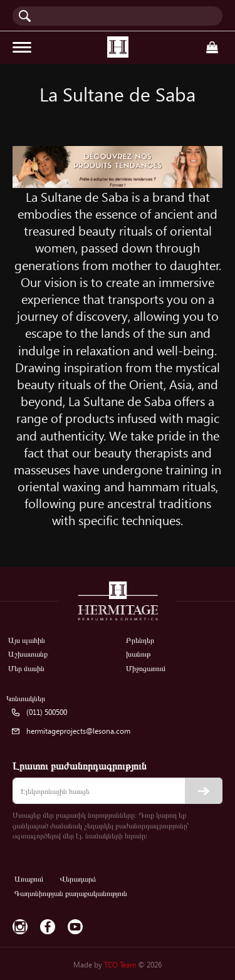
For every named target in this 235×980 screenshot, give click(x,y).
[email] (118, 791)
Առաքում (29, 879)
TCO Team (120, 965)
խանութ (138, 654)
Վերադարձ (78, 879)
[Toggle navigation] (22, 47)
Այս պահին (27, 640)
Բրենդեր (140, 640)
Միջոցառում (146, 668)
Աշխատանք (28, 654)
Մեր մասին (26, 668)
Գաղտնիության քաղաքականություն (71, 893)
